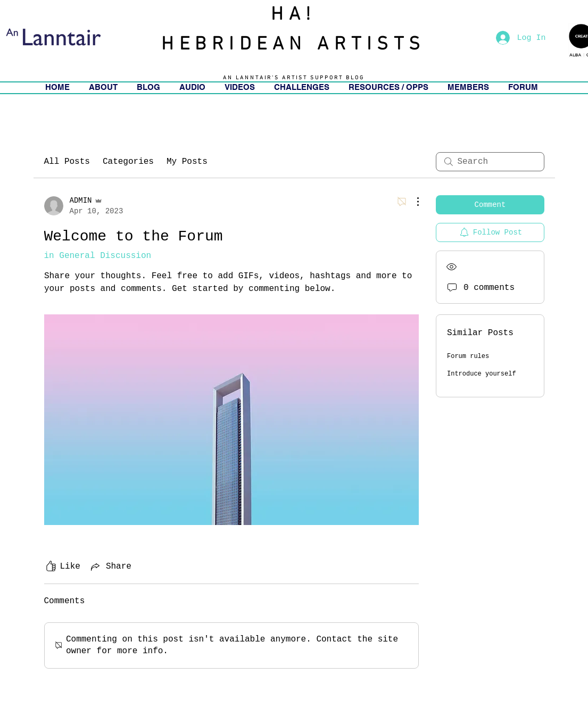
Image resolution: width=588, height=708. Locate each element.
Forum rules (468, 356)
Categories (128, 162)
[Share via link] (110, 567)
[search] (490, 162)
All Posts (67, 162)
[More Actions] (412, 202)
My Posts (187, 162)
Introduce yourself (482, 374)
